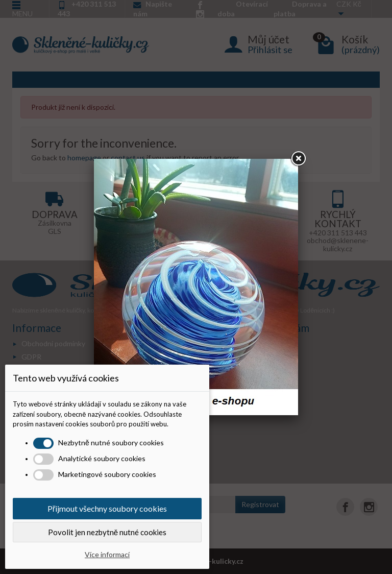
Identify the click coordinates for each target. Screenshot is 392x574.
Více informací (107, 554)
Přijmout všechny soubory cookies (107, 508)
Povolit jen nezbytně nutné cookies (107, 532)
